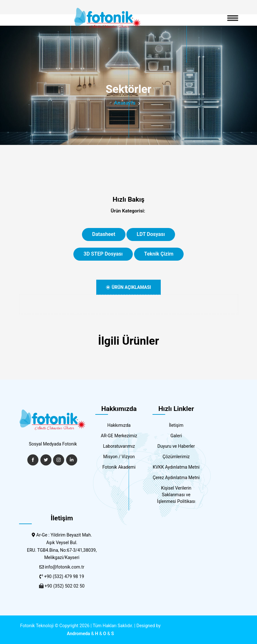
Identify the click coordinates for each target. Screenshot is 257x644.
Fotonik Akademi (119, 467)
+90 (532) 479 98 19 (64, 576)
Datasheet (104, 234)
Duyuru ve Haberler (176, 446)
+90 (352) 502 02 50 (64, 586)
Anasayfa (125, 103)
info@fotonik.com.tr (64, 567)
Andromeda (79, 634)
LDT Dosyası (151, 234)
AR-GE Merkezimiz (119, 436)
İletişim (176, 425)
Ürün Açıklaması (129, 287)
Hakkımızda (119, 425)
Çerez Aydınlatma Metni (176, 478)
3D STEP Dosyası (103, 254)
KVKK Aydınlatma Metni (176, 467)
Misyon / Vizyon (119, 457)
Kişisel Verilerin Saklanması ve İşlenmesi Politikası (176, 495)
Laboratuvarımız (119, 446)
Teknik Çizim (159, 254)
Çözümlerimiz (176, 457)
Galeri (176, 436)
